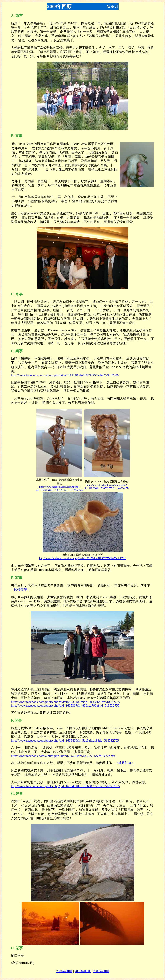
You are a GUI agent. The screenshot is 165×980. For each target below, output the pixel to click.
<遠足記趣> (125, 763)
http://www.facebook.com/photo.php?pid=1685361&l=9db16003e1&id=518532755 (65, 702)
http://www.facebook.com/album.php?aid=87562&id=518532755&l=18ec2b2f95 (64, 756)
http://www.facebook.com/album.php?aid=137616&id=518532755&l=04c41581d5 (59, 488)
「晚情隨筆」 (21, 590)
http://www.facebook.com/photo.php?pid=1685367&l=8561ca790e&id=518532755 (65, 705)
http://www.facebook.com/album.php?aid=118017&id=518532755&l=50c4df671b (83, 558)
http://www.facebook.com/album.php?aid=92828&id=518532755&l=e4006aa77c (107, 486)
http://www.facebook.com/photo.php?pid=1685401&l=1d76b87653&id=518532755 (65, 786)
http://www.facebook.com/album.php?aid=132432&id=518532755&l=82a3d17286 (65, 375)
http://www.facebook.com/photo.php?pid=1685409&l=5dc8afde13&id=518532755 (65, 741)
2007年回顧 (83, 971)
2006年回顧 (64, 971)
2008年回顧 (101, 971)
